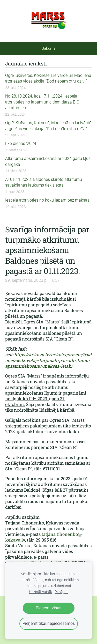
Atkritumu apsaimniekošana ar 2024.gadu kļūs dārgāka (48, 161)
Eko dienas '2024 (21, 143)
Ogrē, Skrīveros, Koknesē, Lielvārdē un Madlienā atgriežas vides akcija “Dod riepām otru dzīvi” (48, 78)
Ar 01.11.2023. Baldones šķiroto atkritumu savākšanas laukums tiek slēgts (44, 182)
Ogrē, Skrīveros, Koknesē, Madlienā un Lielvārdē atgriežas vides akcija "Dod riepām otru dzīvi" (48, 126)
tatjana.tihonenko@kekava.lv (43, 537)
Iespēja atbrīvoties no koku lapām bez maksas (47, 200)
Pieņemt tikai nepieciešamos (49, 623)
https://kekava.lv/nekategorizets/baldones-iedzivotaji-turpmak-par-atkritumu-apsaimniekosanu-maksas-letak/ (48, 360)
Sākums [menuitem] (49, 48)
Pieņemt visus (48, 608)
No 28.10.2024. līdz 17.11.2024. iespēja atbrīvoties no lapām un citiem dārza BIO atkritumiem (42, 102)
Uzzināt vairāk (41, 592)
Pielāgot (61, 592)
